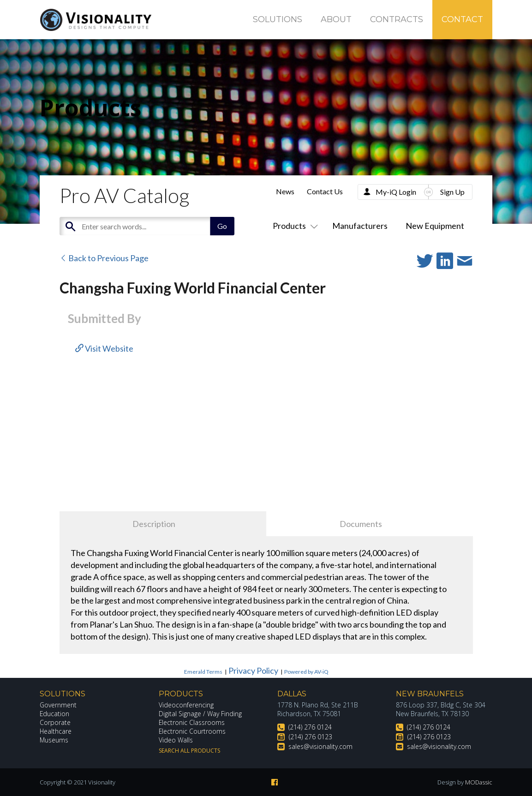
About (336, 19)
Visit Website (104, 348)
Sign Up (452, 192)
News (285, 191)
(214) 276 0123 (311, 737)
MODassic (478, 782)
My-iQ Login (396, 192)
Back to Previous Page (104, 258)
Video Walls (176, 740)
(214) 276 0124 (310, 727)
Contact (462, 19)
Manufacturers (360, 226)
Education (55, 714)
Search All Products (189, 751)
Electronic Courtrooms (192, 731)
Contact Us (325, 191)
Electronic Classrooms (192, 722)
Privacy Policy (253, 670)
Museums (54, 740)
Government (58, 705)
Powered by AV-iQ (306, 672)
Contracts (397, 19)
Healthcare (56, 731)
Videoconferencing (186, 705)
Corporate (55, 722)
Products (293, 226)
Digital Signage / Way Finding (200, 714)
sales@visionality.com (320, 746)
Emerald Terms (203, 672)
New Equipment (435, 226)
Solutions (278, 19)
